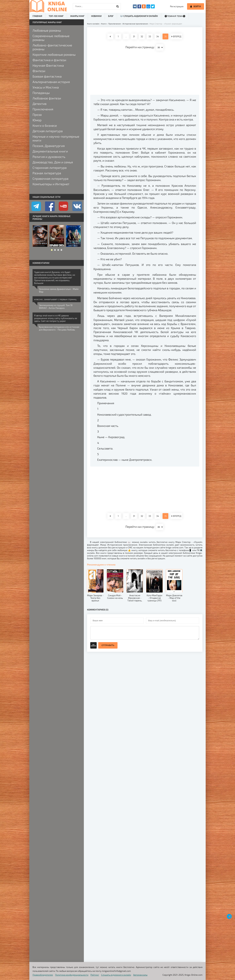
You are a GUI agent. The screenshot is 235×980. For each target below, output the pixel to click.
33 (150, 36)
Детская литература (48, 131)
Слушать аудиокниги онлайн (116, 975)
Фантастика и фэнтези (49, 60)
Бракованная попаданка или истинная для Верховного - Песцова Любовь (59, 328)
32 (142, 36)
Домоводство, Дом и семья (53, 162)
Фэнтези (39, 71)
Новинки (96, 16)
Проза (37, 115)
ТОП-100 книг (56, 16)
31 (134, 36)
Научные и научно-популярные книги (56, 138)
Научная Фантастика (48, 65)
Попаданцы (41, 93)
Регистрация (177, 6)
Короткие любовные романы (54, 54)
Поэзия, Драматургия (49, 146)
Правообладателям (43, 975)
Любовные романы (47, 30)
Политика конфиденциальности (72, 975)
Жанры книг (77, 16)
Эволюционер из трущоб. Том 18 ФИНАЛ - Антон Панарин (56, 307)
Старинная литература (50, 168)
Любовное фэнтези (47, 98)
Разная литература (47, 173)
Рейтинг (95, 975)
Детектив (40, 104)
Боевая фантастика (47, 76)
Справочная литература (50, 178)
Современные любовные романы (51, 38)
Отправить (108, 645)
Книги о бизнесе (45, 125)
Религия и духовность (49, 157)
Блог (111, 16)
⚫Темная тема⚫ (175, 16)
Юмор (37, 120)
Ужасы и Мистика (46, 87)
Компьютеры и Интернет (51, 184)
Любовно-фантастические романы (52, 47)
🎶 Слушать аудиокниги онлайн (139, 16)
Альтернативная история (51, 82)
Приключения (43, 109)
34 (158, 36)
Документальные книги (50, 151)
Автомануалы (140, 975)
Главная (37, 16)
